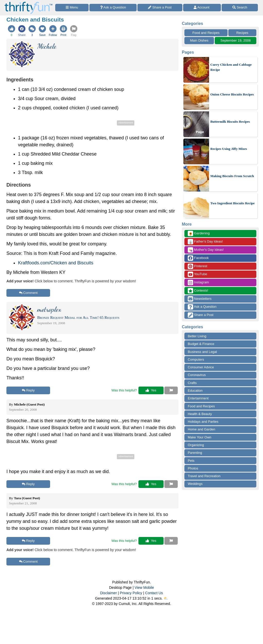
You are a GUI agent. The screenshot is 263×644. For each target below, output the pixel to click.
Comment (28, 293)
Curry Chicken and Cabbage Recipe (231, 67)
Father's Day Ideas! (205, 242)
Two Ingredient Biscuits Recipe (233, 203)
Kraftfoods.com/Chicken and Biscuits (56, 263)
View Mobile (144, 588)
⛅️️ (166, 598)
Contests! (198, 291)
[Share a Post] (160, 8)
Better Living (197, 336)
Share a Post (201, 315)
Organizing (196, 445)
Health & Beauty (200, 414)
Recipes (242, 33)
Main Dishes (199, 40)
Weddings (195, 484)
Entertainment (198, 398)
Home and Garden (201, 429)
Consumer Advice (201, 367)
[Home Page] (29, 3)
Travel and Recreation (204, 476)
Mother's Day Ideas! (206, 250)
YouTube (197, 274)
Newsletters (200, 299)
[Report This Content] (171, 390)
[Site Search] (240, 8)
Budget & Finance (201, 344)
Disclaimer (109, 593)
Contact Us (154, 593)
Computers (196, 359)
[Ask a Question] (113, 8)
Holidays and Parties (203, 422)
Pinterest (198, 266)
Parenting (195, 453)
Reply (28, 390)
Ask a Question (202, 307)
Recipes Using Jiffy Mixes (229, 149)
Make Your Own (200, 437)
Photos (193, 468)
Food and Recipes (206, 33)
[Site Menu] (72, 8)
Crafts (192, 383)
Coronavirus (197, 375)
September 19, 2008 (236, 40)
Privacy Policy (131, 593)
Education (195, 391)
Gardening (199, 233)
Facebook (198, 258)
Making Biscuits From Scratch (232, 176)
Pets (191, 461)
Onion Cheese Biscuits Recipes (232, 94)
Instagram (198, 282)
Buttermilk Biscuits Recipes (230, 122)
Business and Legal (202, 352)
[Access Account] (202, 8)
